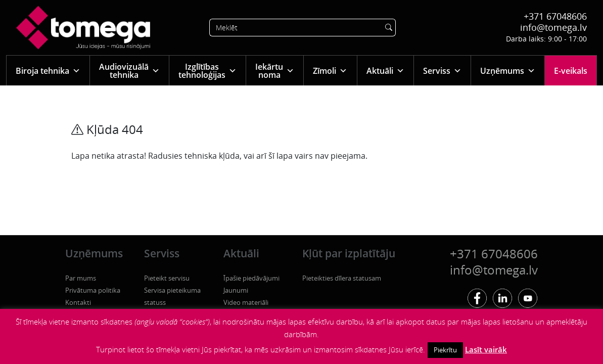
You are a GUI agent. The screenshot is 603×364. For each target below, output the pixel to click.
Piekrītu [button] (445, 350)
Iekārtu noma (275, 71)
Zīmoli (330, 71)
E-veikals (571, 71)
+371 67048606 (555, 16)
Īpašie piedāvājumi (251, 278)
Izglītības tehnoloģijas (207, 71)
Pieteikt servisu (167, 278)
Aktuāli (385, 71)
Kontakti (78, 302)
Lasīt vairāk (486, 349)
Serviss (442, 71)
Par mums (81, 278)
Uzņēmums (508, 71)
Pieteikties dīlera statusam (342, 278)
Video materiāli (246, 302)
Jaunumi (236, 290)
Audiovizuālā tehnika (129, 71)
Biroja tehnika (48, 71)
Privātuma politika (93, 290)
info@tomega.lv (553, 27)
